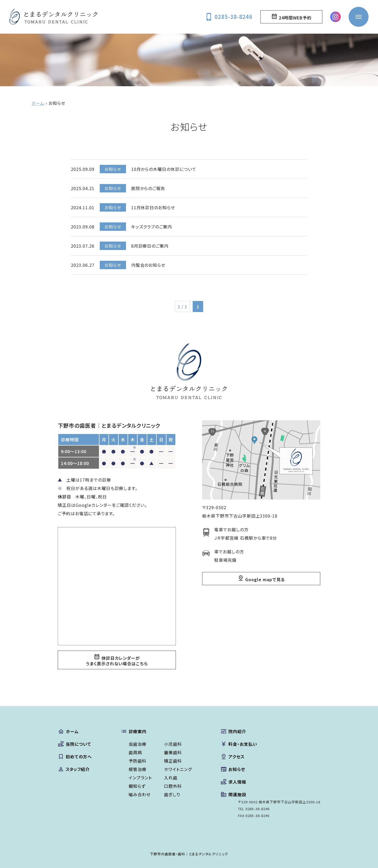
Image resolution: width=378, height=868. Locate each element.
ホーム (38, 103)
